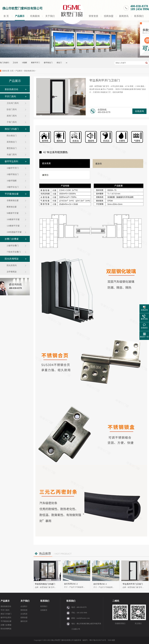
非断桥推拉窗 (13, 200)
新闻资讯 (124, 16)
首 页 (6, 16)
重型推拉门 (12, 148)
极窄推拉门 (48, 63)
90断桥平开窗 (13, 213)
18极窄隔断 (12, 181)
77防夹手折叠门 (14, 252)
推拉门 (59, 63)
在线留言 (44, 610)
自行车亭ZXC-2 (71, 584)
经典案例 (35, 16)
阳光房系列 (12, 265)
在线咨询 (139, 111)
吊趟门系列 (12, 155)
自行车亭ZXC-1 (100, 584)
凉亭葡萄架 (12, 272)
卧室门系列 (12, 109)
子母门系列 (12, 122)
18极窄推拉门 (13, 174)
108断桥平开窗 (13, 219)
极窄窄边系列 (11, 161)
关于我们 (50, 16)
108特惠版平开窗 (14, 232)
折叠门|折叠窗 (12, 239)
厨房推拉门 (12, 142)
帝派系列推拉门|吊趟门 (45, 584)
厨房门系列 (12, 116)
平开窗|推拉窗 (12, 194)
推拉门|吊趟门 (12, 129)
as (67, 63)
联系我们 (139, 16)
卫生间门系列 (13, 103)
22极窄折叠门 (13, 246)
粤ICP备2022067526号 (98, 640)
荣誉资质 (93, 16)
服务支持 (24, 621)
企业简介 (24, 606)
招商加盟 (109, 16)
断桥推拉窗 (12, 207)
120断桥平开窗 (13, 226)
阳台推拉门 (12, 136)
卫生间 (15, 63)
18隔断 (24, 63)
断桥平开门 (36, 63)
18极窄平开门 (13, 168)
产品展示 (20, 16)
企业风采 (24, 614)
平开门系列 (10, 96)
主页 (12, 71)
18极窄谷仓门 (13, 187)
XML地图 (111, 640)
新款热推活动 (29, 71)
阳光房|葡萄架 (12, 259)
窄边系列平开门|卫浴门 (133, 584)
